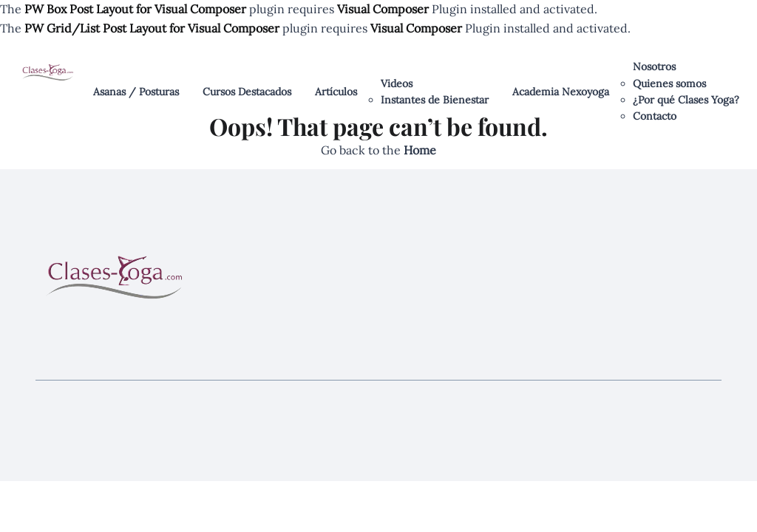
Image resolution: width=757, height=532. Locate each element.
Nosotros (654, 66)
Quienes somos (669, 83)
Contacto (655, 116)
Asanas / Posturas (136, 92)
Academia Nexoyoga (561, 92)
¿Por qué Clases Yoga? (686, 100)
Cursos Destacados (247, 92)
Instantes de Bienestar (435, 100)
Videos (397, 83)
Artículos (336, 92)
